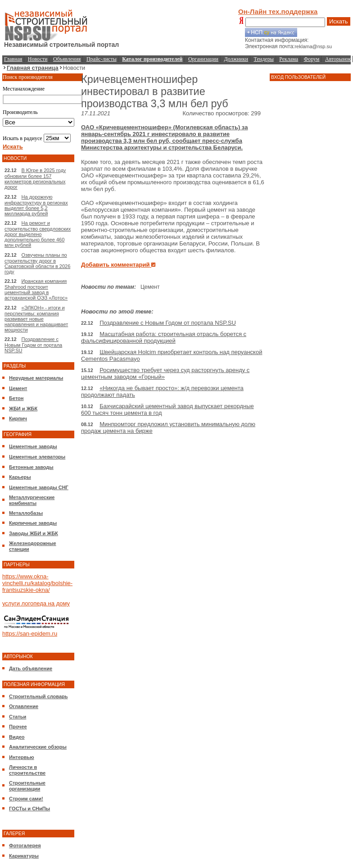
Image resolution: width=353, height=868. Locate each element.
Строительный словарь (38, 696)
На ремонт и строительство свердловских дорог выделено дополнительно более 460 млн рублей (38, 234)
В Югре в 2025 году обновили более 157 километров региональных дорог (35, 179)
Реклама (289, 59)
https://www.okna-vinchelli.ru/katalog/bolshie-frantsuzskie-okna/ (37, 583)
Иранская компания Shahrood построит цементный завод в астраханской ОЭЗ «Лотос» (36, 289)
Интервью (22, 757)
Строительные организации (27, 786)
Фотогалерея (25, 845)
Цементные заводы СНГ (39, 487)
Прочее (18, 727)
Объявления (67, 59)
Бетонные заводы (31, 467)
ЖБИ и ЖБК (23, 409)
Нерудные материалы (36, 378)
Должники (236, 59)
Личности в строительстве (27, 770)
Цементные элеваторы (37, 457)
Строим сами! (26, 799)
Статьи (18, 717)
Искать (339, 21)
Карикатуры (24, 856)
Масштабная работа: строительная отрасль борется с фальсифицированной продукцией (164, 337)
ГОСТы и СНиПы (29, 809)
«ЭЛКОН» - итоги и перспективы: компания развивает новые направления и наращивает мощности (36, 319)
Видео (17, 737)
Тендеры (264, 59)
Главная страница (33, 68)
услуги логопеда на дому (36, 603)
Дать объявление (31, 668)
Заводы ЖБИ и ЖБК (34, 533)
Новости (38, 59)
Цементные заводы (33, 446)
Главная (13, 59)
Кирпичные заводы (33, 523)
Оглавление (24, 706)
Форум (312, 59)
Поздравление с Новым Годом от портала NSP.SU (33, 345)
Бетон (16, 398)
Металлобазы (26, 513)
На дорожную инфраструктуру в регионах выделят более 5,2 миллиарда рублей (36, 205)
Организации (203, 59)
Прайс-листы (102, 59)
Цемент (18, 388)
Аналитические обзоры (38, 747)
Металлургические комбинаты (32, 500)
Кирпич (18, 418)
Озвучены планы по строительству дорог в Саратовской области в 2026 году (37, 263)
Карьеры (20, 477)
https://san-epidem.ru (30, 634)
